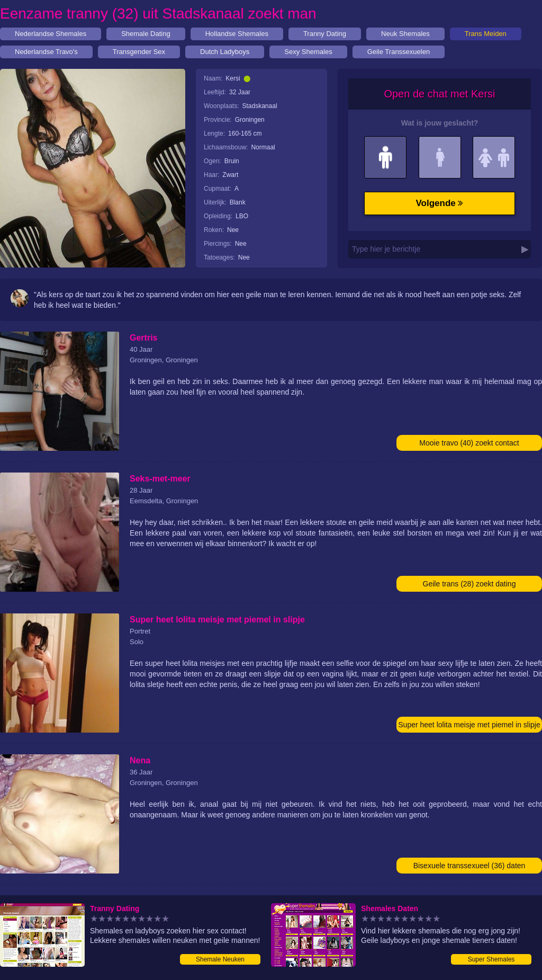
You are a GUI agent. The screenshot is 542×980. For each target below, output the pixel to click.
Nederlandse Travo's (46, 52)
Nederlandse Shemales (51, 34)
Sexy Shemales (308, 52)
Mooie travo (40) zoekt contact (469, 443)
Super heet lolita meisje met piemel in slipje (469, 725)
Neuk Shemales (405, 34)
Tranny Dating (325, 34)
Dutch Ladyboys (225, 52)
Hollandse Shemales (237, 34)
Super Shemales (491, 959)
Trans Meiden (486, 34)
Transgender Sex (139, 52)
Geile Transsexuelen (399, 52)
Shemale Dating (146, 34)
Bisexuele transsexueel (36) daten (469, 866)
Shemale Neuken (220, 959)
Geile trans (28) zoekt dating (469, 584)
